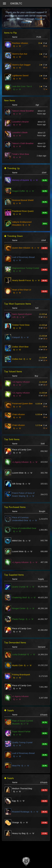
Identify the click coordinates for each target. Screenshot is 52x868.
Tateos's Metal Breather (23, 111)
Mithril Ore (17, 541)
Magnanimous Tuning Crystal (26, 268)
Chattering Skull (19, 597)
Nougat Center (19, 608)
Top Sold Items (12, 439)
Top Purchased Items (15, 507)
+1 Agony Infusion (20, 462)
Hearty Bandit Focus (21, 280)
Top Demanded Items (15, 643)
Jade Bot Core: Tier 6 (22, 86)
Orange (16, 822)
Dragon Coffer (19, 191)
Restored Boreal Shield (23, 200)
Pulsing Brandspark (21, 675)
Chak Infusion (18, 414)
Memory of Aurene (21, 180)
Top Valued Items (13, 372)
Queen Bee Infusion (21, 248)
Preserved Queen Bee (22, 403)
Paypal (38, 19)
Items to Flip (10, 33)
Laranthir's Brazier (20, 122)
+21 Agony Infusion (21, 393)
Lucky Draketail (19, 654)
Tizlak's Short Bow (21, 154)
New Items (10, 100)
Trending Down (13, 236)
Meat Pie (16, 766)
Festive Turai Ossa (21, 325)
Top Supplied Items (14, 575)
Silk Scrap (17, 484)
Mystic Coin (17, 665)
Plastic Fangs (18, 619)
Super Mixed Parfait (21, 732)
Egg (14, 801)
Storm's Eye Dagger (21, 65)
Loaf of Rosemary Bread (23, 257)
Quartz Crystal (19, 587)
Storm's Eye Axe (20, 54)
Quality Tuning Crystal (22, 742)
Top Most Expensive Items (18, 304)
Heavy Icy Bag (19, 833)
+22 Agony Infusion (21, 382)
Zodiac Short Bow (20, 347)
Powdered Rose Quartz (23, 211)
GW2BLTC (16, 3)
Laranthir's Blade (20, 132)
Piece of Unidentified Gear (24, 528)
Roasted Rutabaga (21, 812)
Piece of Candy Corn (22, 450)
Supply (9, 710)
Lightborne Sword (20, 75)
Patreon (26, 22)
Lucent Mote (18, 473)
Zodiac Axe (17, 359)
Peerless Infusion (20, 43)
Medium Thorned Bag (22, 788)
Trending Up (12, 168)
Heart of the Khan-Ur (22, 290)
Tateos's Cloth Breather (23, 143)
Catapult (16, 337)
